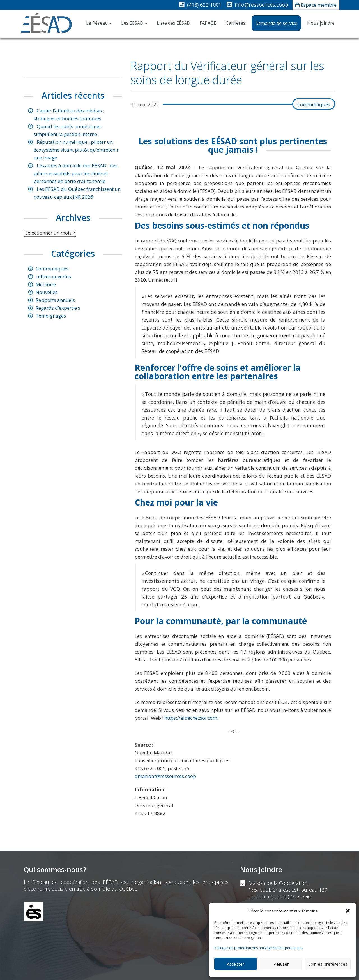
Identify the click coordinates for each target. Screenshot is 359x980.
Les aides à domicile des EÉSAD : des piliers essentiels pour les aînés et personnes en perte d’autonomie (76, 173)
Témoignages (51, 316)
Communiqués (314, 104)
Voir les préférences (328, 964)
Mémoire (46, 284)
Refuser (281, 964)
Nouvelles (47, 292)
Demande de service (276, 23)
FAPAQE (208, 23)
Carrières (236, 23)
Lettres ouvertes (53, 276)
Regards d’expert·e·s (58, 308)
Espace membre (319, 5)
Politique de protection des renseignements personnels (259, 948)
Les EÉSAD (134, 23)
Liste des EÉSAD (173, 23)
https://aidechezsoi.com (191, 718)
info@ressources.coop (262, 5)
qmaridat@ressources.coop (165, 776)
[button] (348, 911)
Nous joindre (321, 23)
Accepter (236, 964)
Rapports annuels (55, 300)
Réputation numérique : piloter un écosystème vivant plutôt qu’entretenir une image (76, 150)
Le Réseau (99, 23)
